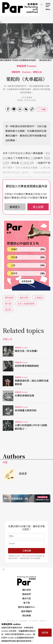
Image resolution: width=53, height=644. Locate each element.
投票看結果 (26, 281)
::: (41, 4)
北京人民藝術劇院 (26, 304)
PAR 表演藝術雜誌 (27, 581)
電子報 (27, 603)
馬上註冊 (38, 207)
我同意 (45, 632)
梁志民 (8, 310)
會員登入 (15, 207)
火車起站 (26, 163)
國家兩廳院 (27, 611)
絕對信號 (24, 297)
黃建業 (29, 97)
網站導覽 (27, 615)
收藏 (43, 109)
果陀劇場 (9, 297)
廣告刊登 (27, 598)
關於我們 (27, 590)
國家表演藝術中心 (27, 607)
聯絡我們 (27, 594)
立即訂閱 (27, 551)
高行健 (32, 158)
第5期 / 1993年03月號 (26, 100)
